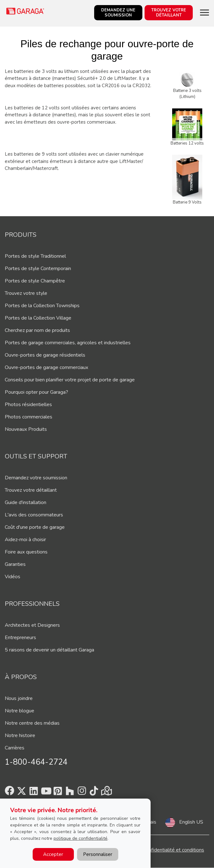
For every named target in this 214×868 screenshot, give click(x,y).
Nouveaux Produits (26, 429)
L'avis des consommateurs (34, 515)
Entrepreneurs (20, 638)
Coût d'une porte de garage (35, 527)
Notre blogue (19, 711)
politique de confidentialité (81, 838)
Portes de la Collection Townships (42, 306)
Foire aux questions (26, 552)
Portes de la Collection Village (38, 318)
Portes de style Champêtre (35, 281)
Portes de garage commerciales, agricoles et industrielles (68, 343)
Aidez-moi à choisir (25, 540)
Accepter (53, 854)
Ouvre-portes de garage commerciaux (46, 367)
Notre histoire (20, 735)
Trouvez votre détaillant (31, 490)
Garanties (15, 564)
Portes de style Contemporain (38, 269)
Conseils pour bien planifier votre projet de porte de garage (70, 380)
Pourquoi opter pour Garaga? (36, 392)
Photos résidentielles (28, 405)
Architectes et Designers (32, 625)
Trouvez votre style (26, 293)
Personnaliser (98, 854)
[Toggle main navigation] (204, 12)
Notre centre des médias (32, 723)
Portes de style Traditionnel (35, 256)
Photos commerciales (29, 417)
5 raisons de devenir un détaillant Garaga (49, 650)
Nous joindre (19, 698)
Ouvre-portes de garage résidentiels (45, 355)
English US (191, 822)
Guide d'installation (26, 502)
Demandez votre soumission (36, 478)
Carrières (15, 748)
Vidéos (13, 577)
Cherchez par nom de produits (37, 330)
